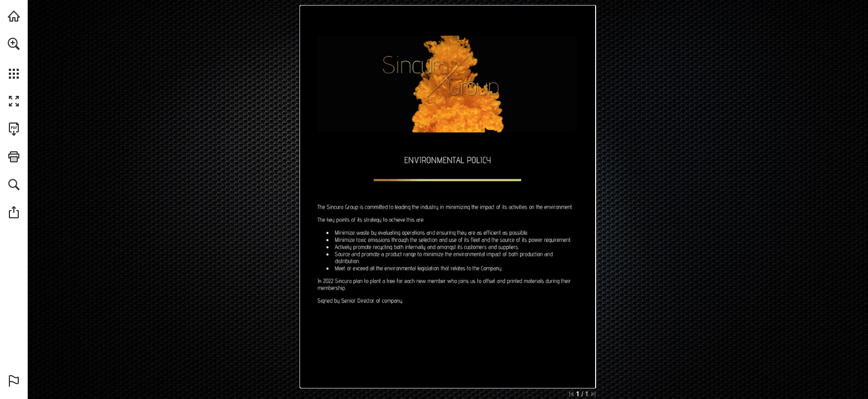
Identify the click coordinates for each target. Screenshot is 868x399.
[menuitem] (14, 58)
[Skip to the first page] (571, 394)
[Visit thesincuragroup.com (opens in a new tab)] (14, 16)
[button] (14, 44)
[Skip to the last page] (593, 394)
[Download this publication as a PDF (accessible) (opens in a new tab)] (14, 129)
